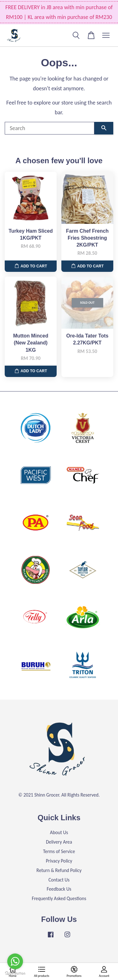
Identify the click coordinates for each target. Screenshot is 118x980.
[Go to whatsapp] (15, 961)
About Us (59, 832)
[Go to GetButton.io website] (15, 974)
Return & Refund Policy (59, 870)
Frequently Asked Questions (59, 898)
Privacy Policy (59, 861)
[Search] (50, 128)
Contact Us (59, 880)
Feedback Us (59, 889)
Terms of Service (59, 851)
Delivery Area (59, 842)
